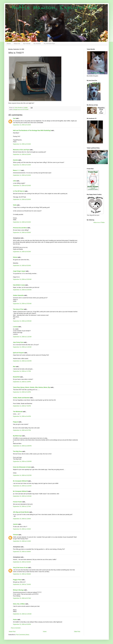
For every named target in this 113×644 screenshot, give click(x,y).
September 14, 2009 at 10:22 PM (22, 475)
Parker (15, 620)
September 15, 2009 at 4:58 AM (22, 574)
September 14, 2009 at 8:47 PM (22, 430)
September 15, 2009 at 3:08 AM (22, 552)
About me (17, 44)
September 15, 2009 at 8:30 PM (22, 624)
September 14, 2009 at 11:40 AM (22, 347)
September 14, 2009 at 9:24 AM (22, 186)
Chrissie (16, 535)
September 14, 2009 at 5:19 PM (22, 392)
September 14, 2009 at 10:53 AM (22, 304)
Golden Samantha (18, 295)
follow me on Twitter (99, 222)
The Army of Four (18, 309)
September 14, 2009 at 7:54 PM (22, 406)
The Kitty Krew (17, 451)
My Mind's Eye (17, 436)
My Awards (37, 44)
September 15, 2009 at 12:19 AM (22, 486)
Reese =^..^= (17, 170)
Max (14, 367)
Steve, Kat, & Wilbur (19, 604)
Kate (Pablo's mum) (19, 285)
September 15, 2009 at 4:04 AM (22, 562)
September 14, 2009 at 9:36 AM (22, 233)
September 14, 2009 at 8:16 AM (22, 125)
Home (9, 44)
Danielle (15, 160)
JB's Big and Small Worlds (21, 512)
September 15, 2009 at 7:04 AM (22, 584)
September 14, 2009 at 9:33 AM (22, 222)
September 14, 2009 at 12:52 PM (22, 361)
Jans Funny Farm (18, 342)
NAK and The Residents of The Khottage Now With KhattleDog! (32, 131)
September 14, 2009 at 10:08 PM (22, 446)
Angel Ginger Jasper (19, 271)
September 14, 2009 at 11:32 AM (22, 337)
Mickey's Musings (18, 590)
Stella (15, 205)
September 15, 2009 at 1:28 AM (22, 519)
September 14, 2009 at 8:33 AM (22, 144)
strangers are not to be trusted (21, 109)
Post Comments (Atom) (23, 635)
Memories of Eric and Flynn (21, 150)
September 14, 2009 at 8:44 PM (22, 416)
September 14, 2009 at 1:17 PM (22, 371)
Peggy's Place (17, 580)
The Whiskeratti (18, 412)
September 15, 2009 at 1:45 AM (22, 529)
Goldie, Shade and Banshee (21, 398)
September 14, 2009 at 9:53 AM (22, 266)
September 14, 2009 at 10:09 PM (22, 461)
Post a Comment (16, 628)
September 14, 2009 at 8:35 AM (22, 154)
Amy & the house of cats (20, 568)
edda (15, 181)
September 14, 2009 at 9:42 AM (22, 252)
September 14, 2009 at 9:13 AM (22, 165)
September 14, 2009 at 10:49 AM (22, 290)
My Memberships (49, 44)
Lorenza (15, 327)
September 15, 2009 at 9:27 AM (22, 598)
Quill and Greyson (18, 353)
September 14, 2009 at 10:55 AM (22, 321)
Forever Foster (17, 502)
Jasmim (15, 524)
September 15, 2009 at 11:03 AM (22, 614)
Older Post (77, 632)
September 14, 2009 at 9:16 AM (22, 175)
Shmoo (15, 257)
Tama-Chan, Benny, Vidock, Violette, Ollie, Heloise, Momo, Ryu (32, 387)
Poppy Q (16, 422)
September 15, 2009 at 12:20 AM (22, 496)
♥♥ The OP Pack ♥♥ (19, 191)
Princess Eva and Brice (20, 228)
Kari (14, 118)
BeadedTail (16, 377)
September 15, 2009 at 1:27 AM (22, 506)
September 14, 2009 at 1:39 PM (22, 382)
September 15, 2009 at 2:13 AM (22, 541)
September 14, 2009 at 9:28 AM (22, 199)
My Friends (27, 44)
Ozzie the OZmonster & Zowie (22, 467)
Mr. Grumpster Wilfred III (20, 481)
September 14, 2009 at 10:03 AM (22, 279)
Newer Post (12, 632)
